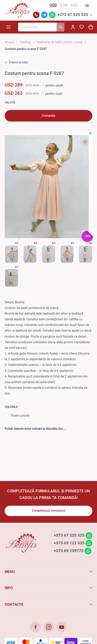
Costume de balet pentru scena (59, 42)
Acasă (9, 42)
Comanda (48, 116)
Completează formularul (49, 511)
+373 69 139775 (69, 551)
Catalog (25, 42)
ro (87, 5)
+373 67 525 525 (73, 15)
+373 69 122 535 (69, 543)
